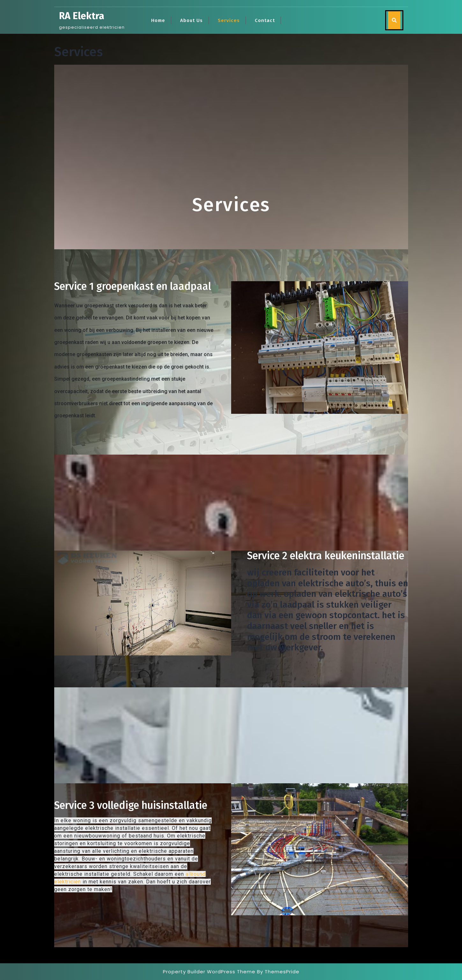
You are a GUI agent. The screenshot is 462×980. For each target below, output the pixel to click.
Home (158, 20)
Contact (265, 20)
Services (229, 20)
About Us (191, 20)
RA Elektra (82, 16)
